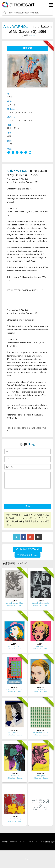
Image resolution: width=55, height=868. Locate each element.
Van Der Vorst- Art (14, 648)
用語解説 (46, 842)
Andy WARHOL (15, 27)
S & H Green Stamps (41, 732)
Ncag (33, 35)
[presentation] (27, 497)
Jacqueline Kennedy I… (41, 603)
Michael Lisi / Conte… (15, 605)
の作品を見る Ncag (27, 555)
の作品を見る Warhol (27, 549)
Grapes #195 (15, 776)
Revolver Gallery (15, 821)
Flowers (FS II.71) (15, 819)
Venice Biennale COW (14, 603)
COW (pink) (41, 776)
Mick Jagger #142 (14, 732)
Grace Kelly (40, 689)
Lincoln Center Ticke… (14, 689)
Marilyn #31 (40, 646)
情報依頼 (28, 48)
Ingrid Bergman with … (15, 646)
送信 (28, 506)
